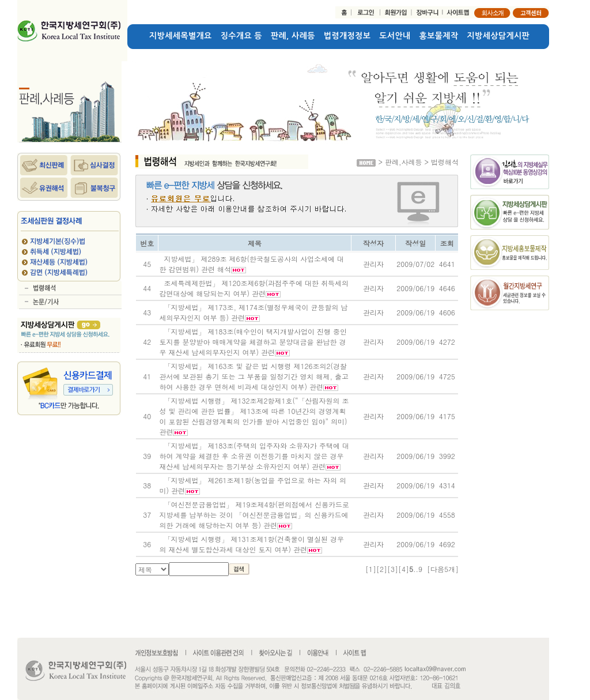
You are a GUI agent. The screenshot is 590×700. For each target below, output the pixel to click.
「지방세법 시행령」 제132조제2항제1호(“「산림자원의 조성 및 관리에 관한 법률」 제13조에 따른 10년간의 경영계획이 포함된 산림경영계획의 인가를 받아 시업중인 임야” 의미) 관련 (254, 416)
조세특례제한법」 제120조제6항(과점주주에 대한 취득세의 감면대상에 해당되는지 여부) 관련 (254, 288)
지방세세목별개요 (181, 36)
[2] (382, 569)
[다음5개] (443, 569)
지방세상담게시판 (499, 36)
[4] (404, 569)
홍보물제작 (439, 36)
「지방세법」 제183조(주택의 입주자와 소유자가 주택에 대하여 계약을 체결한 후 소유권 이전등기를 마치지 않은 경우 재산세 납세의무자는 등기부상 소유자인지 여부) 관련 (254, 456)
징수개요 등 (241, 36)
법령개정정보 (347, 36)
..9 (418, 569)
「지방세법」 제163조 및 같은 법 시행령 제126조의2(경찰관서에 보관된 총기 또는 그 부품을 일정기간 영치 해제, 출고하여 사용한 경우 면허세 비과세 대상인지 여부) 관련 (254, 376)
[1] (371, 569)
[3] (393, 569)
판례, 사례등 (293, 36)
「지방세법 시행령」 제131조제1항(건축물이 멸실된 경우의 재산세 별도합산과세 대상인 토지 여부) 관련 (251, 544)
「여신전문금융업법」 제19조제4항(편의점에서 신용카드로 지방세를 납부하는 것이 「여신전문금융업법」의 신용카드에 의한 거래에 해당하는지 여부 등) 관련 (254, 515)
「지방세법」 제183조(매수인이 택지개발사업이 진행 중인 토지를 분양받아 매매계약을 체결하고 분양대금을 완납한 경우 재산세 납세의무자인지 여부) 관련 (253, 342)
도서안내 (395, 36)
